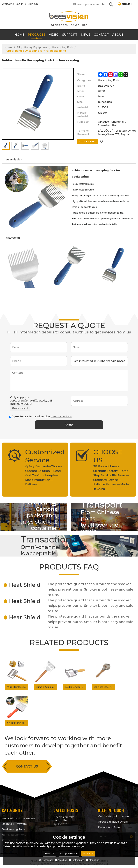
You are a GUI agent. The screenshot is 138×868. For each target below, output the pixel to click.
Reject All (49, 854)
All (18, 47)
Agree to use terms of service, (41, 416)
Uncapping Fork (62, 47)
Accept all (88, 854)
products (37, 35)
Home (19, 35)
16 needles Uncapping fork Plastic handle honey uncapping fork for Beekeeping (17, 723)
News (86, 35)
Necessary (46, 860)
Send (69, 425)
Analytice (61, 860)
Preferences (77, 860)
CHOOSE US (108, 456)
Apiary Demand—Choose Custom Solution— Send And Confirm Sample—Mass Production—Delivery (44, 475)
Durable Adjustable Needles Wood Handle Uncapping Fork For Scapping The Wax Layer (46, 687)
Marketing (93, 860)
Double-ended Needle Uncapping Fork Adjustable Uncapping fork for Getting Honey (75, 687)
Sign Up (33, 4)
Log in (19, 4)
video (54, 35)
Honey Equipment (36, 47)
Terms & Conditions (61, 417)
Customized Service (44, 456)
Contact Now (88, 142)
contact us (27, 766)
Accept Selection (69, 854)
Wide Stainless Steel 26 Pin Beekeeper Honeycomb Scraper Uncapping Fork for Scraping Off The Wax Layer (17, 687)
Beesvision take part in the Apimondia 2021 (64, 819)
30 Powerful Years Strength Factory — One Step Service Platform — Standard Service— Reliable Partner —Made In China (111, 478)
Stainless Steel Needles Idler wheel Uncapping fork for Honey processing (104, 687)
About (118, 35)
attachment (20, 408)
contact (101, 35)
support (70, 35)
